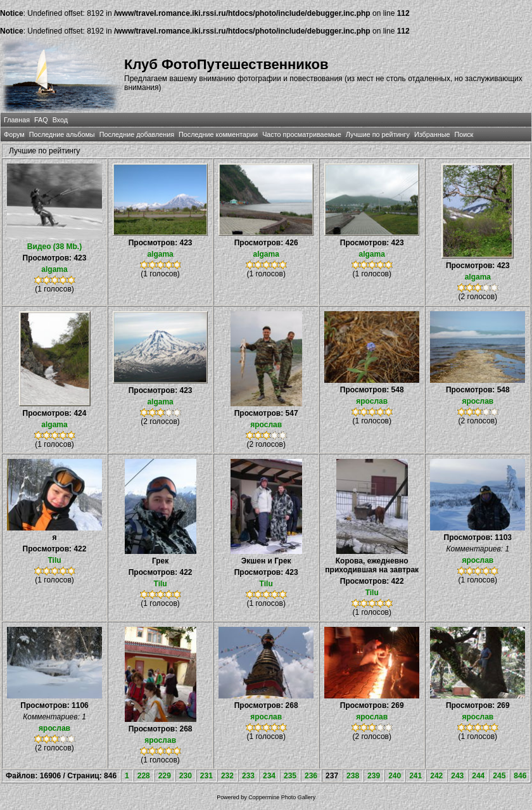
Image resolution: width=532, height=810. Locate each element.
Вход (60, 120)
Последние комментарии (218, 134)
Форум (14, 134)
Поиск (464, 134)
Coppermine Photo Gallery (282, 797)
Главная (17, 120)
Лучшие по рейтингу (378, 134)
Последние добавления (137, 134)
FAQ (41, 120)
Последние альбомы (62, 134)
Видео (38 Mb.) (54, 247)
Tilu (54, 560)
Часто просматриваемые (302, 134)
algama (54, 269)
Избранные (432, 134)
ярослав (266, 425)
